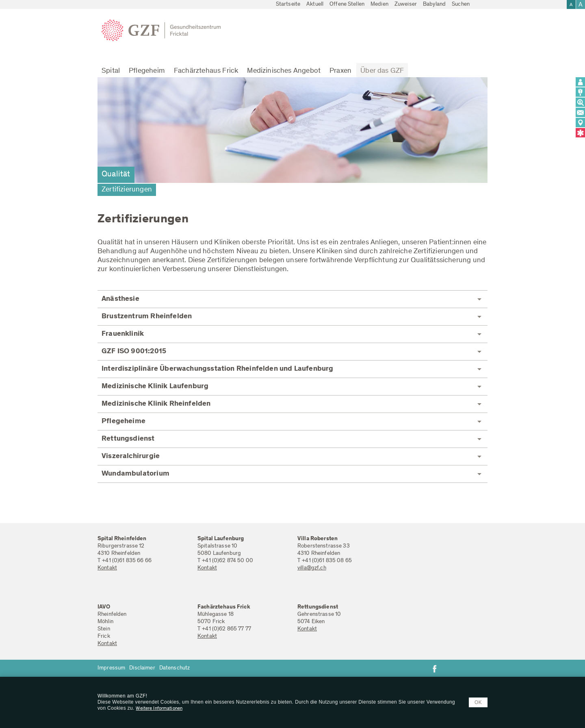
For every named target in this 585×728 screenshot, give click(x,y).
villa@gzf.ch (312, 568)
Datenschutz (175, 668)
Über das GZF (382, 71)
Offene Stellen (347, 4)
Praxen (340, 71)
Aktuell (315, 4)
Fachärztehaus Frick (206, 71)
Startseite (288, 4)
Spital (111, 71)
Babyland (434, 4)
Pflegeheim (147, 71)
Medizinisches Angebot (284, 71)
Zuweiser (406, 4)
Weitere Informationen (159, 708)
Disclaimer (142, 668)
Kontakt (107, 568)
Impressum (111, 668)
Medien (379, 4)
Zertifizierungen (127, 190)
